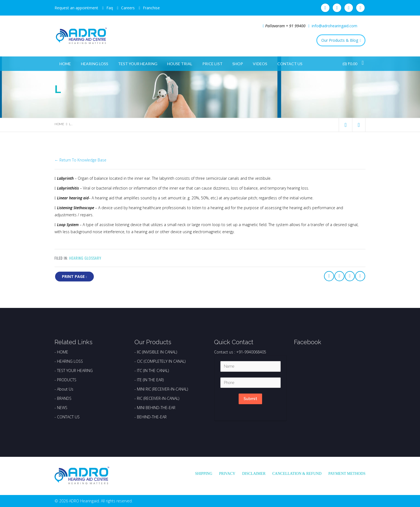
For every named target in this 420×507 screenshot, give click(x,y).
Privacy (227, 474)
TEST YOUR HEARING (75, 370)
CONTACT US (68, 417)
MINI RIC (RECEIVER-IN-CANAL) (162, 389)
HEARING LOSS (70, 361)
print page (74, 276)
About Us (65, 389)
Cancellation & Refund (297, 474)
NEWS (62, 408)
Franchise (151, 8)
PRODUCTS (67, 380)
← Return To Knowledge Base (80, 160)
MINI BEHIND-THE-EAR (156, 408)
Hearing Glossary (85, 258)
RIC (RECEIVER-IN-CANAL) (158, 398)
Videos (260, 64)
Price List (212, 64)
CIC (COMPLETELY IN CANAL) (161, 361)
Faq (110, 8)
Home (65, 64)
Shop (238, 64)
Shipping (204, 474)
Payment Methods (347, 474)
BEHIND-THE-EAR (152, 417)
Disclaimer (254, 474)
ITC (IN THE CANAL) (153, 370)
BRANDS (64, 398)
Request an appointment (76, 8)
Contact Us (290, 64)
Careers (128, 8)
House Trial (180, 64)
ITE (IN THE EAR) (150, 380)
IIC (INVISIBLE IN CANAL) (157, 352)
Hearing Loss (95, 64)
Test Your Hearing (138, 64)
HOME (63, 352)
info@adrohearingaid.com (334, 26)
